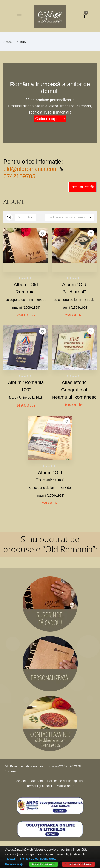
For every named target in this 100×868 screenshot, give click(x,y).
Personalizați (14, 864)
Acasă (8, 42)
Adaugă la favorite (43, 233)
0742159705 (19, 176)
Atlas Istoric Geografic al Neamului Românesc (74, 390)
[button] (83, 16)
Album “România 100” (26, 390)
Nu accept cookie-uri (79, 864)
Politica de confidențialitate (38, 859)
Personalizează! (82, 187)
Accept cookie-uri (43, 864)
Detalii (11, 859)
